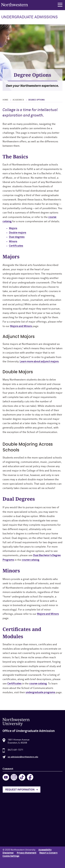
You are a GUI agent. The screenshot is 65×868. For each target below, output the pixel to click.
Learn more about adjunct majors (39, 362)
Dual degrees (17, 237)
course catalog (30, 560)
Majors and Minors (21, 326)
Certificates (16, 246)
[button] (60, 5)
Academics (18, 100)
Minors (13, 242)
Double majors (18, 233)
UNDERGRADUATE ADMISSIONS (29, 17)
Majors (13, 228)
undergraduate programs (40, 692)
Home (5, 100)
